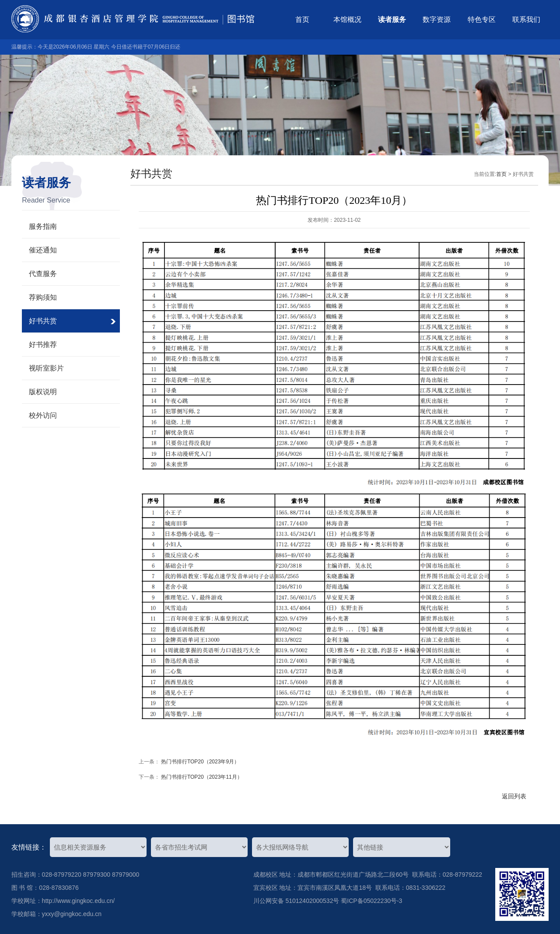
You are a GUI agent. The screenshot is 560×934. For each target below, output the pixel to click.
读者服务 (392, 19)
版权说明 (43, 392)
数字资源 (437, 19)
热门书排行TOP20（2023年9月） (200, 762)
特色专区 (482, 19)
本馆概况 (347, 19)
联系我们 (526, 19)
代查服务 (43, 274)
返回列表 (514, 796)
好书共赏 (43, 321)
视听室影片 (46, 368)
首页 (302, 19)
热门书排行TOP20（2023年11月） (202, 777)
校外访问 (43, 415)
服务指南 (43, 226)
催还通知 (43, 250)
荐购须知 (43, 297)
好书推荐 (43, 345)
